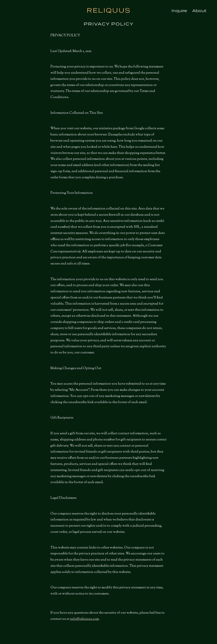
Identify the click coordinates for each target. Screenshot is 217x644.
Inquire (179, 11)
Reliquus (108, 11)
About (199, 11)
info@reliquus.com (84, 619)
